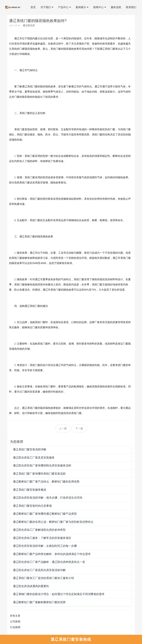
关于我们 (47, 7)
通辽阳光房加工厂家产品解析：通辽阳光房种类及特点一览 (49, 562)
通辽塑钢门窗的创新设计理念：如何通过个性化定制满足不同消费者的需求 (59, 594)
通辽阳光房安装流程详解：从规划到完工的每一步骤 (45, 546)
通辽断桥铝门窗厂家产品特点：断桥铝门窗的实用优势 (46, 482)
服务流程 (116, 7)
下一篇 (79, 429)
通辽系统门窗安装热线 (71, 639)
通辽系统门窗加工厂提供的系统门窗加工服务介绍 (43, 578)
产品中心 (64, 7)
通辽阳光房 (29, 25)
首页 (33, 7)
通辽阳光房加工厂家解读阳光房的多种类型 (39, 530)
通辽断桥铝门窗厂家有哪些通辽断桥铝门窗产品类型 (45, 514)
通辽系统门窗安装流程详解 (30, 449)
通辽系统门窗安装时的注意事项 (32, 506)
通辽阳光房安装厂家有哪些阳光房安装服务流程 (42, 466)
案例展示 (82, 7)
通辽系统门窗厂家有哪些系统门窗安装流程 (39, 474)
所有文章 (15, 616)
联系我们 (131, 7)
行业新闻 (15, 627)
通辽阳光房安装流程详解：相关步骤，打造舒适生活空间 (48, 498)
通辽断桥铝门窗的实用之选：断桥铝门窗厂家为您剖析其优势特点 (53, 522)
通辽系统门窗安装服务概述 (30, 490)
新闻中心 (100, 7)
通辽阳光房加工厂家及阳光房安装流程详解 (39, 570)
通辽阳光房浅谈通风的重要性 (31, 586)
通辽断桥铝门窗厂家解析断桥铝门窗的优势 (39, 602)
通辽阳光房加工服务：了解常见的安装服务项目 (42, 538)
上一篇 (63, 429)
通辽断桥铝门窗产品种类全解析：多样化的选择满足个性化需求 (52, 554)
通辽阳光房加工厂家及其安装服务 (34, 458)
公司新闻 (15, 622)
